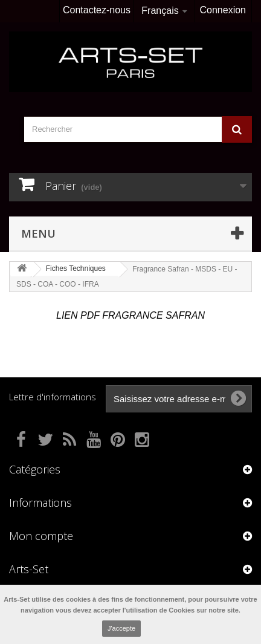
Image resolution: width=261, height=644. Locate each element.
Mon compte (41, 536)
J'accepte (121, 628)
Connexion (223, 10)
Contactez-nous (97, 10)
